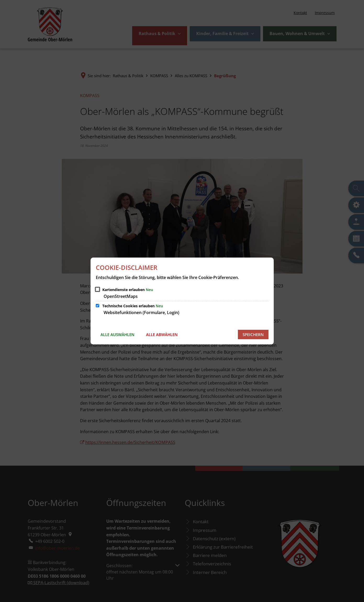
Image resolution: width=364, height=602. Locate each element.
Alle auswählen (117, 335)
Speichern (253, 335)
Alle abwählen (162, 335)
